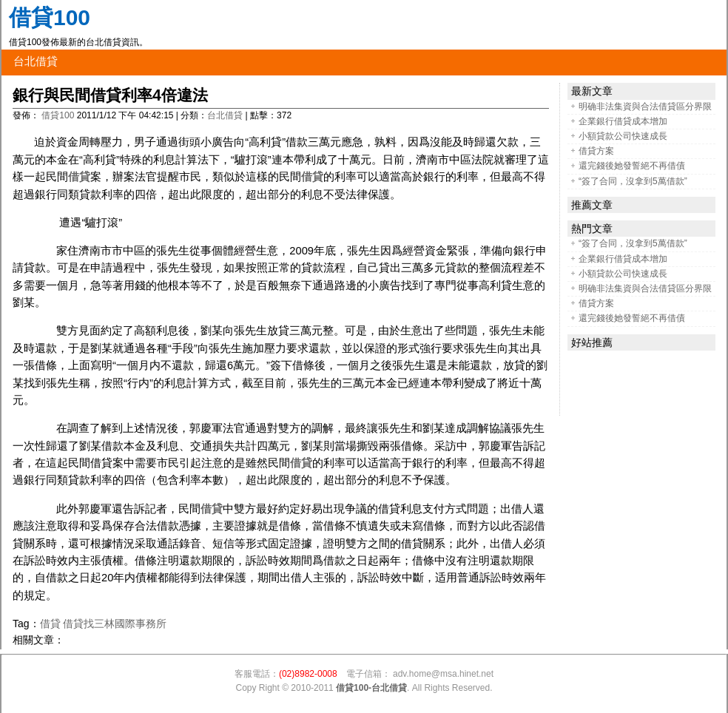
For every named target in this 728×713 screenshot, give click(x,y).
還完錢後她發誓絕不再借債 (632, 166)
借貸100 (50, 17)
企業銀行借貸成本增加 (623, 121)
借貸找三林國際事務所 (115, 624)
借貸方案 (596, 151)
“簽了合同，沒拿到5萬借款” (633, 181)
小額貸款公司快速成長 (623, 136)
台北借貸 (36, 61)
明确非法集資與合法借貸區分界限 (645, 107)
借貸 (79, 177)
